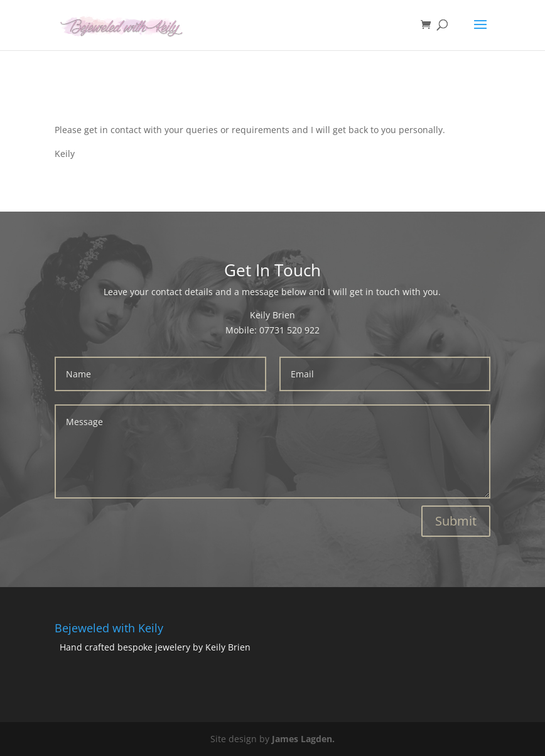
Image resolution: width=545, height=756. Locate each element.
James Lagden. (303, 739)
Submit (456, 521)
